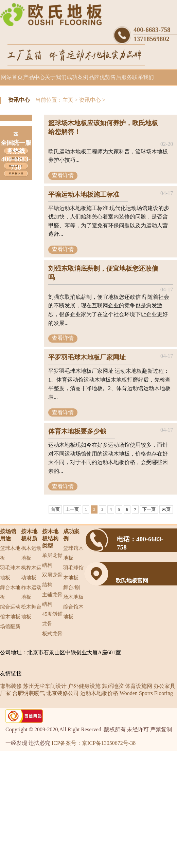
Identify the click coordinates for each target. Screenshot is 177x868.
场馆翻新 (10, 626)
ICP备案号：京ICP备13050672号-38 (94, 743)
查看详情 (63, 175)
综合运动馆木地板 (10, 612)
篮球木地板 (10, 553)
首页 (55, 509)
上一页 (72, 509)
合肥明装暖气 (29, 693)
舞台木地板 (10, 592)
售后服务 (121, 77)
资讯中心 (90, 100)
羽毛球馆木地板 (73, 573)
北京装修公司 (63, 693)
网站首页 (12, 77)
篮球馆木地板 (73, 553)
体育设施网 (139, 686)
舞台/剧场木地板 (73, 592)
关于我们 (56, 77)
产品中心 (34, 77)
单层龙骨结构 (52, 560)
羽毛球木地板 (10, 573)
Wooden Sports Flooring (146, 693)
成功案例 (77, 77)
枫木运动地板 (31, 553)
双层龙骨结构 (52, 580)
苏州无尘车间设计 (45, 686)
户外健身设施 (84, 686)
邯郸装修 (11, 686)
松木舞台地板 (31, 612)
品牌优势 (100, 77)
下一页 (149, 509)
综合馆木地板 (73, 612)
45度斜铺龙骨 (52, 619)
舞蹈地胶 (113, 686)
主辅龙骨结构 (52, 599)
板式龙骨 (52, 633)
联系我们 (143, 77)
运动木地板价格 (99, 693)
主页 (68, 100)
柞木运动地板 (31, 592)
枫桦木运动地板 (31, 573)
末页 (166, 509)
